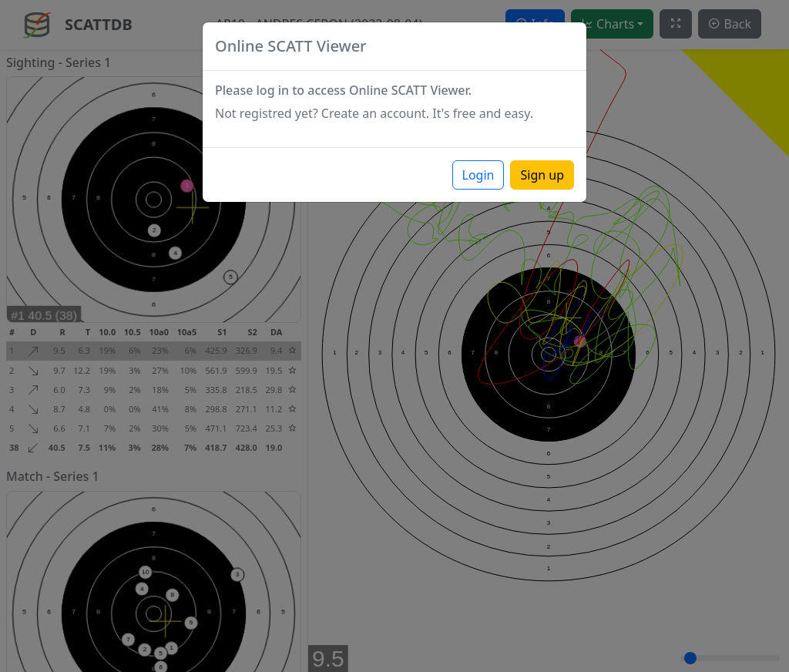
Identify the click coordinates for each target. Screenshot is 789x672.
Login (478, 175)
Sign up (542, 175)
